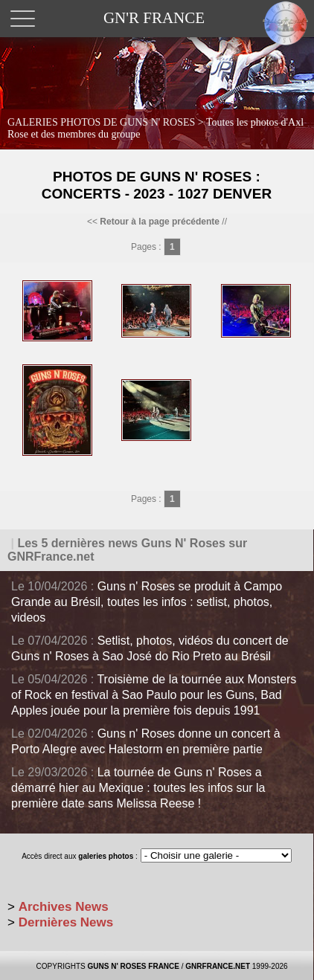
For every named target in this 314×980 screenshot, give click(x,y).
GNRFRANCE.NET (218, 966)
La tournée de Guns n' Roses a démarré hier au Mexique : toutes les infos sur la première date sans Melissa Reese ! (138, 788)
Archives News (64, 907)
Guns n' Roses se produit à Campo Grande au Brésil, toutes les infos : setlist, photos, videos (147, 602)
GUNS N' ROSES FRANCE (133, 966)
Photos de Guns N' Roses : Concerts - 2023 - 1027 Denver (157, 185)
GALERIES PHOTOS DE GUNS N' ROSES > (156, 128)
